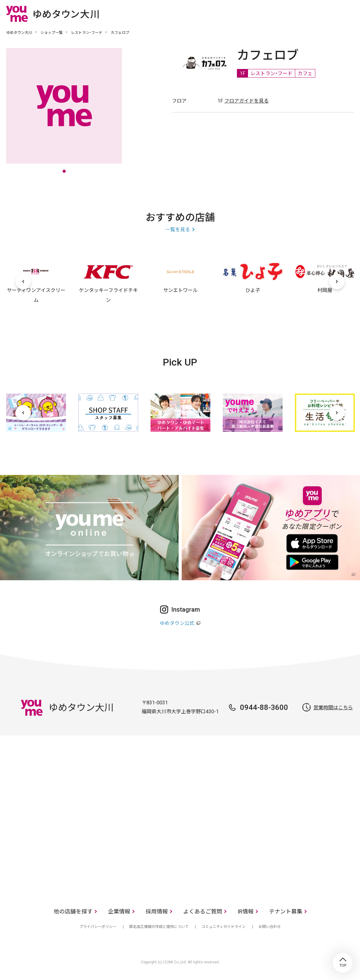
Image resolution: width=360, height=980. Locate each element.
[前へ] (23, 281)
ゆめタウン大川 (19, 33)
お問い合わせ (270, 927)
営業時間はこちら (333, 708)
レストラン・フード (87, 33)
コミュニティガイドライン (223, 927)
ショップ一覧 (52, 33)
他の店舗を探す (73, 911)
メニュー (349, 14)
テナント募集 (286, 911)
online (331, 14)
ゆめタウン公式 (177, 623)
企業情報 (119, 911)
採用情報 (157, 911)
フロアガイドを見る (246, 101)
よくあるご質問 (203, 911)
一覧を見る (178, 230)
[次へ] (337, 281)
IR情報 (246, 911)
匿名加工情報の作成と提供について (159, 927)
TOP (343, 963)
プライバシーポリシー (98, 927)
